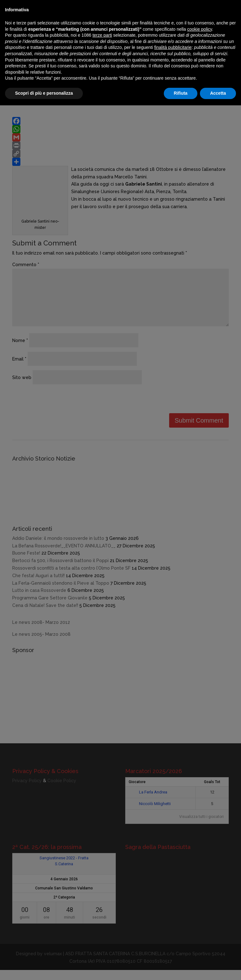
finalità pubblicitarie (173, 47)
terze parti (102, 35)
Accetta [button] (218, 93)
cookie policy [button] (199, 29)
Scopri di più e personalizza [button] (44, 93)
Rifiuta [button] (181, 93)
